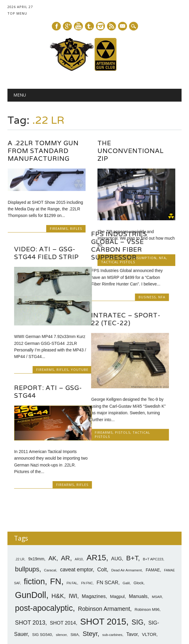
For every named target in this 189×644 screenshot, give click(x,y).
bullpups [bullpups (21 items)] (27, 536)
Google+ (67, 26)
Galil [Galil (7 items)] (126, 550)
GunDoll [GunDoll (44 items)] (30, 562)
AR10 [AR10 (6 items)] (79, 526)
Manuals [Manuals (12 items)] (138, 563)
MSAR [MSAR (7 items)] (157, 563)
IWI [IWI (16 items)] (73, 563)
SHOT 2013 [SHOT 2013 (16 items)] (30, 589)
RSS (111, 26)
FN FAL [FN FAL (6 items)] (72, 550)
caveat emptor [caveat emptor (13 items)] (76, 536)
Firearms (59, 228)
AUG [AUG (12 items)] (117, 525)
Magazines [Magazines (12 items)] (94, 563)
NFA (168, 296)
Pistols (129, 431)
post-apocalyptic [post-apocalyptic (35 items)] (44, 575)
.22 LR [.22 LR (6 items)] (20, 526)
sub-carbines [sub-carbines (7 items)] (112, 601)
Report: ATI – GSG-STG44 (42, 389)
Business (154, 296)
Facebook (56, 26)
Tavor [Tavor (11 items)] (132, 601)
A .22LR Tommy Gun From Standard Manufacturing (43, 151)
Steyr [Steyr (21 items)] (90, 600)
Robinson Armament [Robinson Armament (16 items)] (104, 575)
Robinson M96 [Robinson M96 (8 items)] (147, 576)
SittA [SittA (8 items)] (74, 601)
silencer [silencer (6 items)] (61, 601)
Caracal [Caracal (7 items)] (50, 537)
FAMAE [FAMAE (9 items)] (153, 536)
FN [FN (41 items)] (56, 548)
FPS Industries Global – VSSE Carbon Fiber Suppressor (126, 245)
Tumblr (89, 26)
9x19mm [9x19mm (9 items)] (36, 525)
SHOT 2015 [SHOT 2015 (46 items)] (103, 588)
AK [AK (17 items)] (52, 525)
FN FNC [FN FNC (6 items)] (87, 550)
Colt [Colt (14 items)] (102, 536)
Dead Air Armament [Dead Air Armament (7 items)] (126, 537)
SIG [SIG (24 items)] (137, 589)
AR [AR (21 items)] (66, 525)
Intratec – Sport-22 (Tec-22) (132, 318)
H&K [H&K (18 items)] (58, 562)
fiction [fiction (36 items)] (34, 548)
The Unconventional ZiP (131, 151)
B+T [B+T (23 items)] (132, 524)
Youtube (78, 26)
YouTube (73, 367)
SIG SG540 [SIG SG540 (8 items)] (42, 601)
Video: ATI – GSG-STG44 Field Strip (40, 251)
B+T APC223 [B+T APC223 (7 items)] (153, 526)
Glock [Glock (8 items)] (138, 549)
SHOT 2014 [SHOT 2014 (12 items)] (63, 589)
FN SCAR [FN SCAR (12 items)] (107, 549)
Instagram (100, 26)
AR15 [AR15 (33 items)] (96, 524)
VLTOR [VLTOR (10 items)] (149, 601)
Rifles (76, 228)
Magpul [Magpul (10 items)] (117, 563)
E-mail (123, 27)
